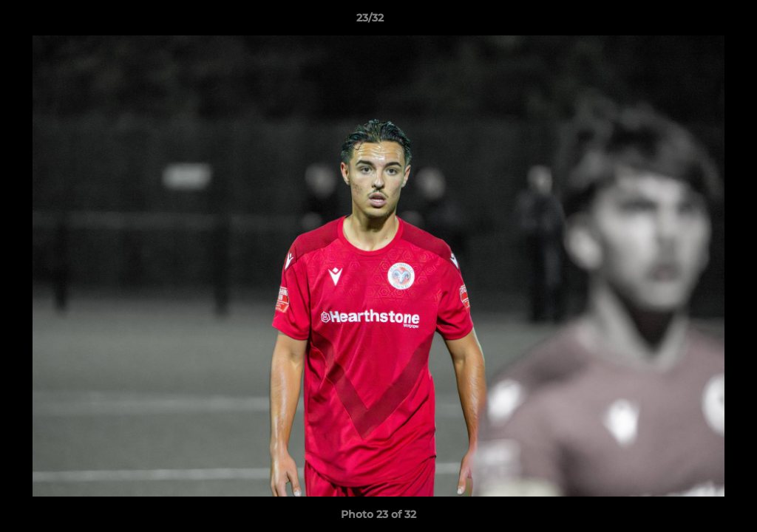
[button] (695, 21)
